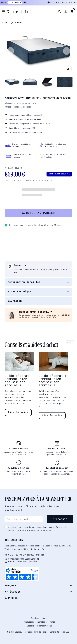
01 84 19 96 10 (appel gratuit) (27, 555)
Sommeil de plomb (23, 107)
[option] (19, 384)
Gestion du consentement (39, 626)
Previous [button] (68, 342)
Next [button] (72, 342)
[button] (60, 12)
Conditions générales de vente (39, 622)
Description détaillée (24, 282)
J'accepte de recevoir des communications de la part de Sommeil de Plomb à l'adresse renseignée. (38, 529)
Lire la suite (18, 413)
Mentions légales (39, 618)
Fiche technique (19, 292)
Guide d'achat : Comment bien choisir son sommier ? (53, 381)
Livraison (15, 301)
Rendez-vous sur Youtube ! (24, 562)
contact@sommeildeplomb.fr (24, 559)
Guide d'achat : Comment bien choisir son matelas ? (19, 381)
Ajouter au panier (38, 213)
